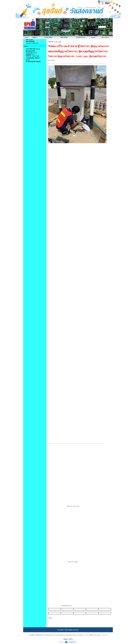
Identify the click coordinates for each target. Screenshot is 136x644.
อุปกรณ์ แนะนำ (81, 37)
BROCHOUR (105, 37)
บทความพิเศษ (64, 37)
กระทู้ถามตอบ (48, 37)
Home (27, 37)
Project (93, 37)
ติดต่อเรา (35, 37)
